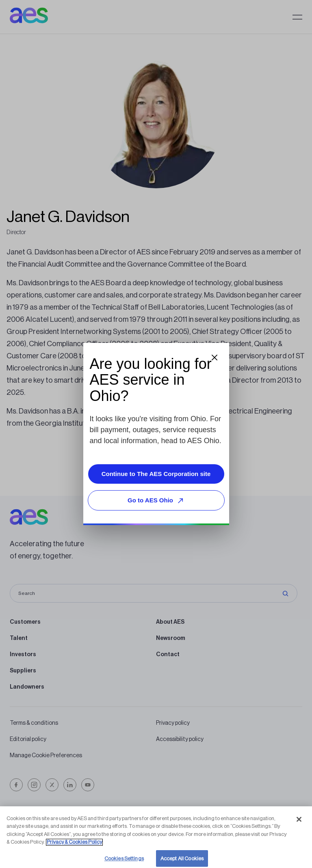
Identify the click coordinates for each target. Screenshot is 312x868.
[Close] (299, 826)
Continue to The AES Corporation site (156, 474)
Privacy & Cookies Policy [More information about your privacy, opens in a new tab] (74, 848)
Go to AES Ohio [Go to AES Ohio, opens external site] (157, 501)
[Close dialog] (214, 358)
